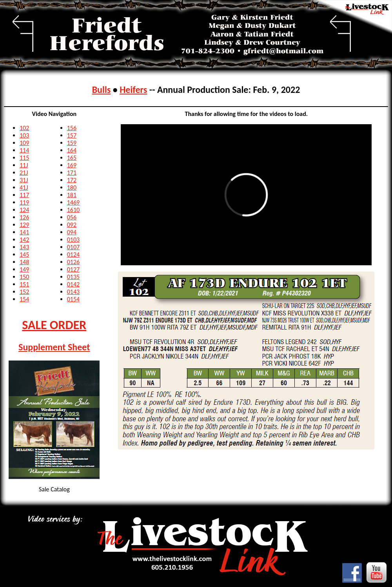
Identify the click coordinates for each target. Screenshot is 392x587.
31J (24, 180)
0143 (73, 292)
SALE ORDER (54, 325)
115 (24, 158)
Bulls (102, 90)
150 (24, 277)
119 (24, 202)
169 (72, 165)
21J (24, 173)
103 (24, 135)
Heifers (133, 90)
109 (24, 143)
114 (24, 150)
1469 (73, 202)
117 (24, 195)
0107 (73, 247)
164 (72, 150)
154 (24, 299)
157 (72, 135)
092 (72, 225)
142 (24, 240)
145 (24, 255)
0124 (73, 255)
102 (24, 128)
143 (24, 247)
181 (72, 195)
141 (24, 232)
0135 (73, 277)
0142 (73, 284)
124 (24, 210)
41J (24, 188)
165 (72, 158)
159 (72, 143)
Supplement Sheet (54, 347)
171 (72, 173)
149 (24, 269)
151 (24, 284)
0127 (73, 269)
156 (72, 128)
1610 (73, 210)
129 (24, 225)
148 (24, 262)
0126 (73, 262)
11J (24, 165)
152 (24, 292)
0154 (73, 299)
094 (72, 232)
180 (72, 188)
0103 (73, 240)
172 (72, 180)
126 (24, 217)
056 (72, 217)
